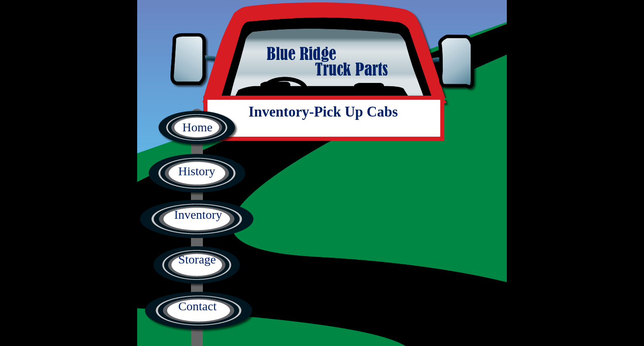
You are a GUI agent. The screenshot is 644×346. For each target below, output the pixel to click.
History (197, 171)
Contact (197, 306)
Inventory (198, 214)
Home (197, 127)
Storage (197, 259)
